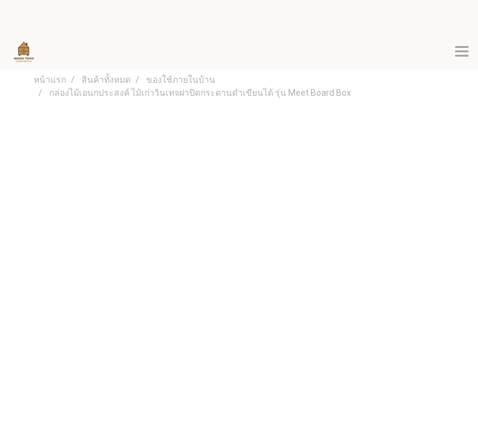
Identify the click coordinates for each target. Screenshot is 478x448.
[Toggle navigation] (462, 52)
